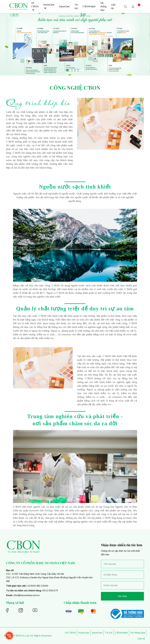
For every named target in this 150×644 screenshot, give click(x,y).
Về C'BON (70, 633)
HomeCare (84, 633)
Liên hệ (141, 639)
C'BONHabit (121, 633)
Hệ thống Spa (138, 633)
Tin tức (109, 633)
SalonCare (97, 633)
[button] (133, 7)
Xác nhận (122, 596)
